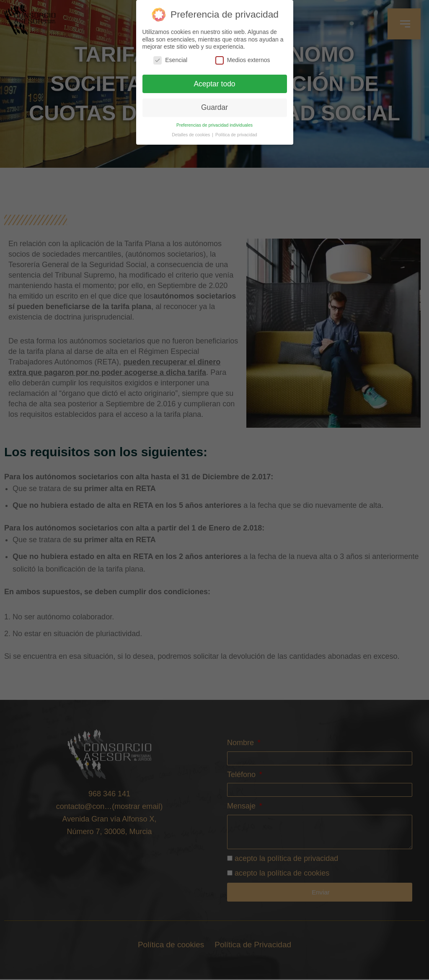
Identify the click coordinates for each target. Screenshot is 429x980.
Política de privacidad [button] (236, 135)
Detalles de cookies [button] (191, 135)
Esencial (170, 60)
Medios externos (243, 60)
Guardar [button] (214, 107)
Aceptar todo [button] (214, 84)
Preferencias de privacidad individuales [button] (214, 125)
